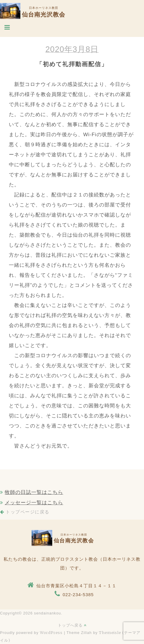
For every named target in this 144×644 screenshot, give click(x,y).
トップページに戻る (25, 512)
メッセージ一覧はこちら (34, 503)
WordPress (51, 632)
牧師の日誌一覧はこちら (34, 492)
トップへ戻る (72, 625)
